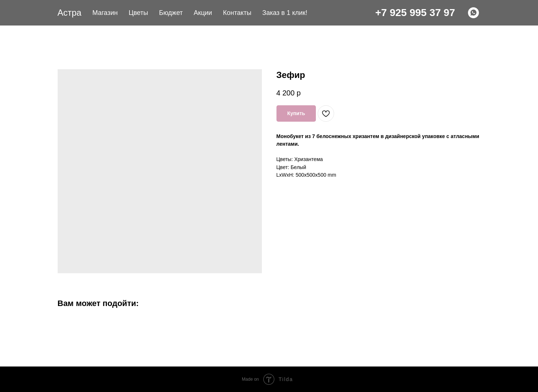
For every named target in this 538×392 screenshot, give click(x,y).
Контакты (237, 13)
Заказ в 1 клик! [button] (285, 13)
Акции (203, 13)
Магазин (105, 13)
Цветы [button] (138, 13)
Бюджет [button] (171, 13)
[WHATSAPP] (473, 13)
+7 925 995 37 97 (415, 13)
